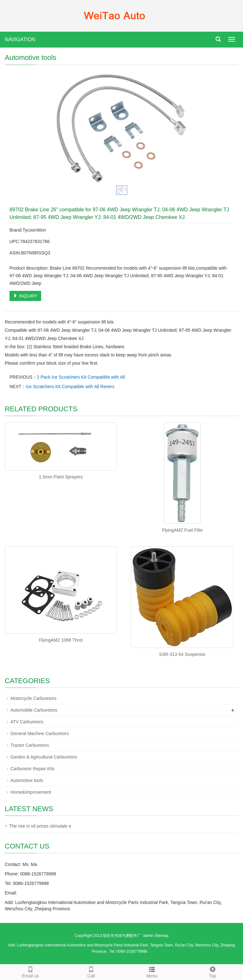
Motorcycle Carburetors (34, 698)
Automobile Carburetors (34, 710)
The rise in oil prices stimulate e (40, 826)
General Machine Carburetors (40, 733)
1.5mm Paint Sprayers (61, 477)
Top (213, 971)
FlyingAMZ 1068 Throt (61, 640)
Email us (30, 971)
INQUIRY (25, 296)
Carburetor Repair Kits (32, 769)
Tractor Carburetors (30, 745)
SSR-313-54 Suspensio (182, 654)
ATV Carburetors (27, 722)
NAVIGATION (20, 39)
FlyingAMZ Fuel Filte (182, 530)
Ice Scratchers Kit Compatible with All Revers (70, 387)
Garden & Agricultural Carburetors (44, 757)
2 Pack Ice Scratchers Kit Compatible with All (81, 377)
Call (91, 971)
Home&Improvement (31, 792)
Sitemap (161, 936)
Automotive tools (27, 780)
